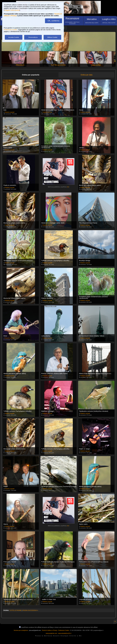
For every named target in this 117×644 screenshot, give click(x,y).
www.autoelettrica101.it (65, 633)
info (68, 187)
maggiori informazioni (12, 10)
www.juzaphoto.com (51, 633)
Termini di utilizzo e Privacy (50, 630)
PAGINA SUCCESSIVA (30, 610)
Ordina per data (87, 75)
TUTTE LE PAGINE (15, 610)
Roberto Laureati (10, 112)
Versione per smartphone (21, 630)
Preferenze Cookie (10, 30)
